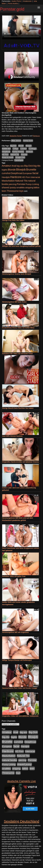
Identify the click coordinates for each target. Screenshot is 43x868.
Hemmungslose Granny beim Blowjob (17, 274)
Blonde (21, 146)
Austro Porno (16, 1)
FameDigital (19, 160)
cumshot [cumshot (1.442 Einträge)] (6, 173)
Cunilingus (33, 149)
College (15, 149)
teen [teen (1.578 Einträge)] (4, 191)
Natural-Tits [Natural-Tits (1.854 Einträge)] (21, 181)
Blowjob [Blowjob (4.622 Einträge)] (21, 169)
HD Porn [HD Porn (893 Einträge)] (26, 177)
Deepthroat (6, 152)
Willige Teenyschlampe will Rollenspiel (17, 660)
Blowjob (29, 146)
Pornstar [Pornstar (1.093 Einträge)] (21, 184)
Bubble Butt (6, 149)
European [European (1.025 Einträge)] (27, 173)
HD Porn (5, 155)
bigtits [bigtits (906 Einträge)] (5, 170)
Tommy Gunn (28, 141)
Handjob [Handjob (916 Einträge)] (6, 177)
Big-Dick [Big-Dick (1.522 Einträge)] (29, 166)
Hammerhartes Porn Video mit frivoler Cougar (20, 688)
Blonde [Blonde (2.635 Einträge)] (12, 170)
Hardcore (29, 152)
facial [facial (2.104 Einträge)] (35, 173)
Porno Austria (13, 3)
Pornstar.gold (12, 9)
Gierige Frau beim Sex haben (13, 220)
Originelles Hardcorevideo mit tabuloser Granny (20, 462)
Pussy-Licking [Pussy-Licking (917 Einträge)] (32, 184)
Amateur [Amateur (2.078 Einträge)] (6, 166)
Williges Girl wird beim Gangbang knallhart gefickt (21, 246)
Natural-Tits (15, 155)
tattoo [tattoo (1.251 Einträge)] (37, 187)
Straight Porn (20, 157)
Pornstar (24, 155)
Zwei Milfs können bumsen (12, 436)
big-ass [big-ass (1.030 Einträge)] (20, 166)
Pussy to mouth (8, 157)
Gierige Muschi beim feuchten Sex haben (18, 408)
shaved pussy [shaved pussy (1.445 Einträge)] (9, 187)
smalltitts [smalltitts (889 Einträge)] (21, 188)
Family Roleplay (18, 152)
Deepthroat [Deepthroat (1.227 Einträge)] (17, 173)
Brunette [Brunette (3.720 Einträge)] (31, 170)
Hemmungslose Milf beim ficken (14, 302)
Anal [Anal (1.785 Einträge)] (14, 166)
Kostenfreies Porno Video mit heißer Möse (18, 328)
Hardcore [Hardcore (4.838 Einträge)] (16, 177)
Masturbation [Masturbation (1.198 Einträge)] (8, 181)
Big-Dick (13, 146)
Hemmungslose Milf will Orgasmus (15, 632)
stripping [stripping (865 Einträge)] (29, 188)
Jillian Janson (16, 141)
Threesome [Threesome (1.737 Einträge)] (13, 191)
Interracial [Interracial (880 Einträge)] (35, 177)
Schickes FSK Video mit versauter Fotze (17, 354)
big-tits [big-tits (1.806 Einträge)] (37, 166)
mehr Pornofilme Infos (10, 131)
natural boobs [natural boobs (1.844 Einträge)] (9, 760)
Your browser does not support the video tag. (21, 27)
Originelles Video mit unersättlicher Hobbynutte (20, 716)
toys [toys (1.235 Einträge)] (21, 191)
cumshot (23, 149)
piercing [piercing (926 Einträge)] (12, 184)
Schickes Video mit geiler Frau (14, 576)
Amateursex (27, 1)
